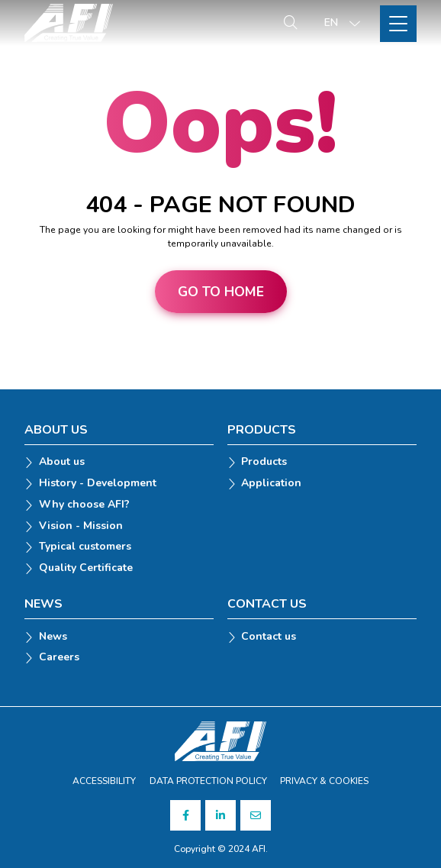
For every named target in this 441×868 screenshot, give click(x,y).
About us (62, 462)
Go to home (221, 292)
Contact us (269, 637)
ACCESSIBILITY (104, 781)
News (53, 637)
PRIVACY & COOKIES (324, 781)
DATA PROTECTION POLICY (208, 781)
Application (271, 484)
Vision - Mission (81, 526)
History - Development (98, 484)
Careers (59, 658)
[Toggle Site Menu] (398, 24)
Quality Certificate (86, 568)
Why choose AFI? (84, 505)
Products (264, 462)
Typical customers (85, 547)
